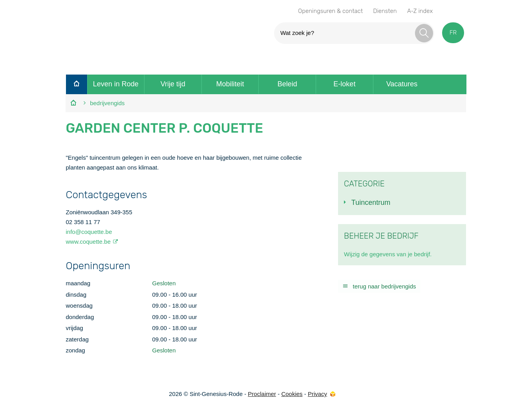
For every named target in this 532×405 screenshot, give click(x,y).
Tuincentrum (371, 202)
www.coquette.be (88, 242)
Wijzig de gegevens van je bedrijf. (388, 254)
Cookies (292, 394)
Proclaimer (262, 394)
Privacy (317, 394)
